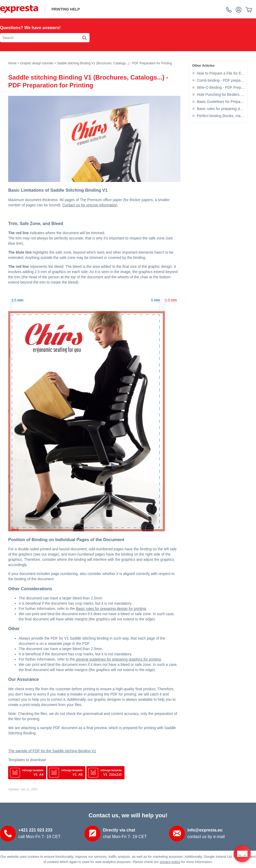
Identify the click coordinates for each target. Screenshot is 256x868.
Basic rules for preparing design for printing (111, 609)
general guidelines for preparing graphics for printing (118, 659)
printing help (66, 9)
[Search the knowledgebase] (45, 38)
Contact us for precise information (90, 205)
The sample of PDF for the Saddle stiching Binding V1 (52, 751)
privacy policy (170, 862)
